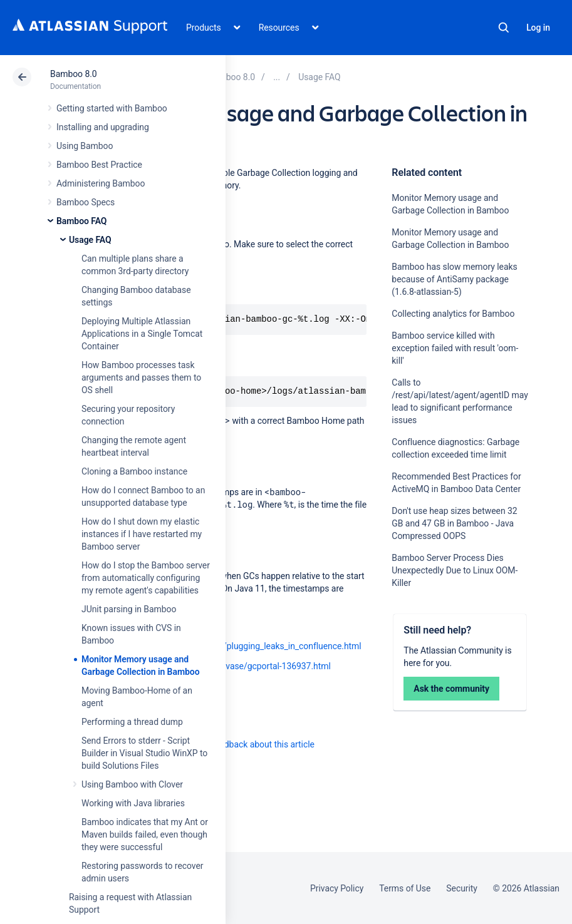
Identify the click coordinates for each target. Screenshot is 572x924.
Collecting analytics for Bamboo (453, 314)
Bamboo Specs (86, 202)
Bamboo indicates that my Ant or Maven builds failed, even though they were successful (145, 834)
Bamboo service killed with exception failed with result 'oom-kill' (455, 348)
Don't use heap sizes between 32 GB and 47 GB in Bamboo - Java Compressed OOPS (454, 523)
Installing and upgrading (103, 127)
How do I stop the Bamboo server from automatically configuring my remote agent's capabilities (146, 578)
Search (504, 28)
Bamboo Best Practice (99, 165)
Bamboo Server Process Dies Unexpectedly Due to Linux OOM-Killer (455, 570)
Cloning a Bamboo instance (134, 471)
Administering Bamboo (101, 183)
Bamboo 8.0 (74, 74)
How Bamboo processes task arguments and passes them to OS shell (141, 377)
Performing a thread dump (132, 722)
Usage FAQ (90, 240)
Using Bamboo (85, 146)
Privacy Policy (337, 888)
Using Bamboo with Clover (132, 784)
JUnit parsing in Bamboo (129, 609)
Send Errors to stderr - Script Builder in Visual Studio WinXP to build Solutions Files (144, 753)
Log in (538, 28)
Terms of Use (405, 888)
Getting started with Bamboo (112, 108)
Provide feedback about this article (248, 744)
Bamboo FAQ (81, 221)
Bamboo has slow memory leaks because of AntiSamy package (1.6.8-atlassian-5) (454, 279)
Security (462, 888)
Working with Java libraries (133, 803)
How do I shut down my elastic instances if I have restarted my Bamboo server (142, 534)
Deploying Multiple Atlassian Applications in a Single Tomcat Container (142, 334)
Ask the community (451, 689)
